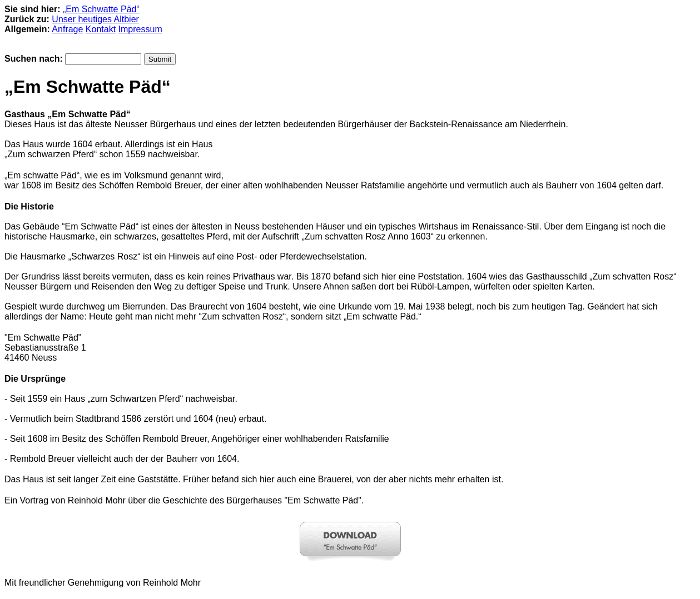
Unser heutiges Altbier (95, 19)
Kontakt (101, 29)
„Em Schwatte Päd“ (101, 9)
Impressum (140, 29)
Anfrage (67, 29)
